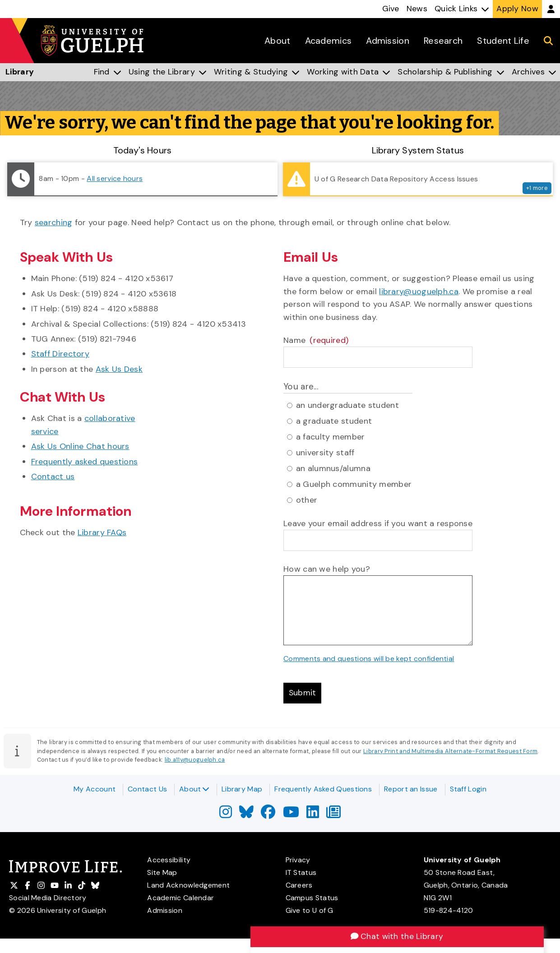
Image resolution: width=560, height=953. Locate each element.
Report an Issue (411, 789)
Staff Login (468, 789)
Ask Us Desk (119, 369)
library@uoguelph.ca (419, 291)
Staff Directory (60, 354)
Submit (303, 694)
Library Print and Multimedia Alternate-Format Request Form (450, 752)
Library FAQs (102, 532)
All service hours (115, 178)
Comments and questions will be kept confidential (369, 659)
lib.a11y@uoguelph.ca (195, 761)
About (194, 789)
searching (54, 222)
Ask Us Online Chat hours (80, 446)
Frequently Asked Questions (323, 789)
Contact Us (147, 789)
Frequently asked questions (85, 462)
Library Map (242, 789)
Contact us (53, 476)
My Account (95, 789)
